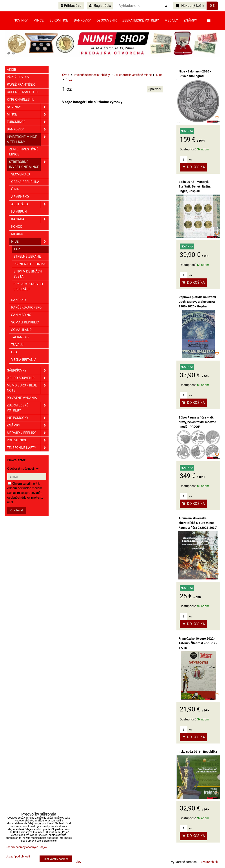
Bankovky (82, 20)
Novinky (21, 20)
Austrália (30, 204)
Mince (39, 20)
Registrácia (100, 6)
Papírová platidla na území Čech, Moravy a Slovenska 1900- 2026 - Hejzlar (197, 302)
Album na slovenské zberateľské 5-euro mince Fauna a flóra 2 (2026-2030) (198, 523)
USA (14, 352)
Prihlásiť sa (71, 6)
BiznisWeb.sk (209, 862)
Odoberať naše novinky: (23, 469)
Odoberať (17, 510)
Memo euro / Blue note (28, 388)
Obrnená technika (29, 264)
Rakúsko (18, 300)
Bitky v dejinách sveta (28, 274)
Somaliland (21, 330)
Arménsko (20, 197)
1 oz (17, 249)
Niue (30, 242)
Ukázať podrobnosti (18, 857)
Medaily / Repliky (28, 433)
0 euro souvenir (28, 378)
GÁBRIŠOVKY (28, 371)
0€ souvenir (107, 20)
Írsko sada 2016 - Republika (198, 752)
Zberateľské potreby (141, 20)
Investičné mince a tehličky (28, 139)
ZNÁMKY (28, 425)
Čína (15, 189)
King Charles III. (20, 99)
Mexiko (17, 234)
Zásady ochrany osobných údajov (26, 847)
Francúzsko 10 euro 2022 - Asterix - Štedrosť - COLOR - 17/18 (198, 643)
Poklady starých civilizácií (28, 286)
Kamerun (19, 212)
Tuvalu (17, 345)
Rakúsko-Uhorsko (26, 307)
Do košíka (193, 167)
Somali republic (25, 322)
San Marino (21, 315)
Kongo (17, 227)
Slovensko (21, 174)
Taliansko (20, 337)
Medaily (171, 20)
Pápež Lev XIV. (18, 77)
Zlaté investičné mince (24, 152)
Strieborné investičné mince (29, 164)
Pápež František (21, 85)
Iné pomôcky (28, 418)
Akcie (11, 70)
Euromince (59, 20)
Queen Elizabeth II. (23, 92)
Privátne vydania (22, 398)
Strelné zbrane (27, 256)
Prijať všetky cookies (56, 859)
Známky (190, 20)
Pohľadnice (28, 440)
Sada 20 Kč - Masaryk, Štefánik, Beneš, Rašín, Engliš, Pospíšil (195, 186)
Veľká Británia (24, 360)
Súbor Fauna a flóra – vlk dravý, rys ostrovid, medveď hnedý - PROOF (198, 422)
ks (186, 160)
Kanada (30, 219)
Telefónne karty (28, 448)
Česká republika (25, 182)
